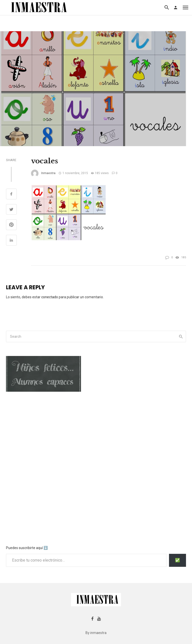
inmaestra (48, 173)
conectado (50, 297)
